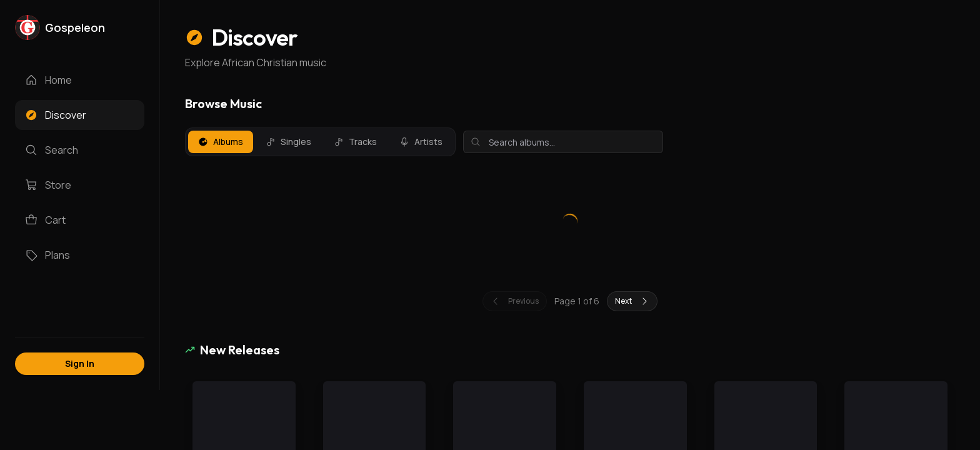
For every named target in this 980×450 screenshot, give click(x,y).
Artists (421, 142)
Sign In (80, 363)
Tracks (355, 142)
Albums (221, 142)
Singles (288, 142)
